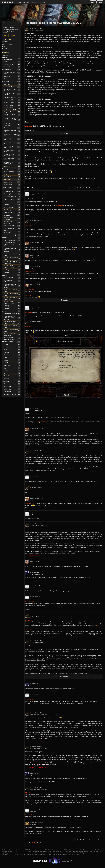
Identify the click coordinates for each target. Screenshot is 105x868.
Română (12, 376)
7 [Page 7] (93, 188)
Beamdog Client (12, 194)
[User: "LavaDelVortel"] (27, 243)
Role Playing (12, 210)
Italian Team (12, 389)
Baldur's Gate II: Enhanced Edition (12, 147)
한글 (12, 368)
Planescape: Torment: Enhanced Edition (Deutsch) (12, 250)
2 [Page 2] (77, 188)
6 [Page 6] (90, 188)
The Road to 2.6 (12, 64)
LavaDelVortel (33, 243)
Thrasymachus (33, 823)
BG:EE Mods (12, 179)
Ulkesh (31, 572)
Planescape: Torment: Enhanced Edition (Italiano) (12, 286)
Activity (19, 2)
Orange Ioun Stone (41, 421)
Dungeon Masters (12, 112)
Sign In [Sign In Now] (6, 36)
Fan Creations (12, 212)
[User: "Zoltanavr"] (27, 587)
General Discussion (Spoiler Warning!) (12, 155)
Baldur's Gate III (12, 207)
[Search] (19, 23)
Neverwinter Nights (12, 87)
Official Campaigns (12, 97)
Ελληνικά (12, 378)
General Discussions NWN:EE (12, 94)
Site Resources (12, 76)
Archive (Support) (12, 226)
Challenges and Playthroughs (12, 163)
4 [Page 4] (83, 188)
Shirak (31, 684)
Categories (26, 2)
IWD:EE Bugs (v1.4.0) (12, 235)
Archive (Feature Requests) (12, 222)
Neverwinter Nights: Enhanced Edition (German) (12, 244)
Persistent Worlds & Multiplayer (12, 115)
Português (12, 347)
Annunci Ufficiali (12, 278)
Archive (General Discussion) (12, 218)
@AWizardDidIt (29, 271)
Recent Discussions (8, 44)
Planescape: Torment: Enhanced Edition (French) (12, 322)
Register (100, 2)
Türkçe (12, 363)
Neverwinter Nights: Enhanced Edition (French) (12, 318)
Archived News (12, 67)
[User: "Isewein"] (27, 256)
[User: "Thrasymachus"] (27, 823)
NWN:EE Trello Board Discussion (12, 90)
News (12, 62)
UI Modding (12, 174)
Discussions (34, 2)
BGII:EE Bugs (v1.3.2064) (12, 232)
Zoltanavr (32, 586)
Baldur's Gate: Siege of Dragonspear (12, 143)
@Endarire (28, 226)
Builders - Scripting (12, 105)
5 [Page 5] (86, 188)
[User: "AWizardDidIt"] (27, 29)
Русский (12, 352)
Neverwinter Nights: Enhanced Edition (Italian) (12, 281)
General (12, 384)
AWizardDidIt (33, 28)
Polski (12, 350)
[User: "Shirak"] (27, 684)
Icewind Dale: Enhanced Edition (12, 135)
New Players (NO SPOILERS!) (12, 159)
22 (99, 188)
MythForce (12, 84)
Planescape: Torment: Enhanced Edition (12, 131)
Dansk (12, 358)
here (49, 172)
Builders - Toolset (12, 103)
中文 (12, 373)
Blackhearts (29, 126)
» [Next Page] (102, 188)
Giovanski (32, 285)
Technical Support (12, 128)
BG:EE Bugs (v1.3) (12, 228)
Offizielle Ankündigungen (12, 240)
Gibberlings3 (59, 205)
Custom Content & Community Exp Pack (12, 109)
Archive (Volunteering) (12, 394)
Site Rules (12, 79)
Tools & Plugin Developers (12, 125)
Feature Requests (12, 199)
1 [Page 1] (74, 188)
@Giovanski (29, 312)
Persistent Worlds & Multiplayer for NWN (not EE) (12, 120)
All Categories (6, 55)
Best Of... (43, 2)
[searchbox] (11, 23)
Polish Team (12, 386)
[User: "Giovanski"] (27, 285)
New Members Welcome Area (12, 73)
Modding (12, 270)
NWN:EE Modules (12, 100)
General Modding (12, 172)
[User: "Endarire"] (27, 194)
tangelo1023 (33, 513)
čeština (12, 360)
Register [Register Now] (12, 36)
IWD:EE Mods (12, 185)
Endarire (32, 193)
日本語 (12, 371)
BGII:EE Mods (12, 182)
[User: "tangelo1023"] (27, 514)
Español (12, 344)
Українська (12, 365)
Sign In (93, 2)
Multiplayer (12, 166)
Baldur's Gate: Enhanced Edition (12, 139)
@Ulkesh (28, 620)
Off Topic (12, 272)
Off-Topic (12, 205)
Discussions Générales (12, 314)
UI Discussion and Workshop (12, 151)
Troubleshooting (12, 191)
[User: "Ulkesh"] (27, 573)
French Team (12, 392)
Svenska (12, 355)
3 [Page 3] (80, 188)
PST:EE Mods (12, 177)
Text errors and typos (12, 197)
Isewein (31, 255)
